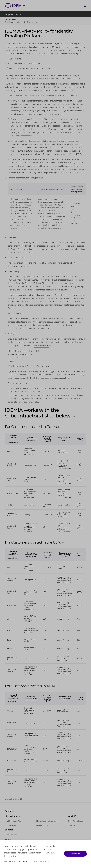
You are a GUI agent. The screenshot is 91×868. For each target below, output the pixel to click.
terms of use (28, 861)
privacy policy (43, 861)
